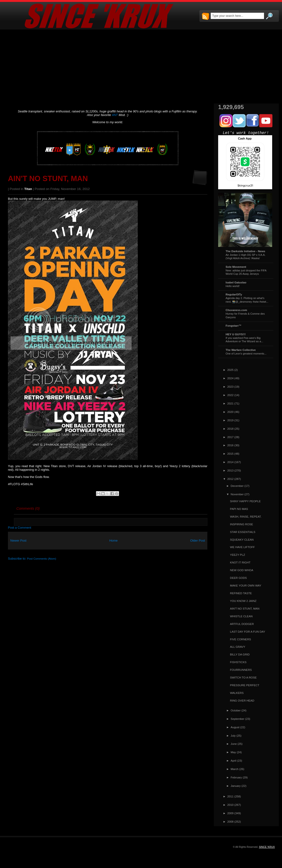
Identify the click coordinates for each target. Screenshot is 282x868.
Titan (28, 189)
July (233, 736)
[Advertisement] (141, 67)
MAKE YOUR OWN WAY (246, 585)
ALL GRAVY (238, 647)
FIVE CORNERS (240, 639)
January (236, 786)
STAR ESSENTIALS (243, 532)
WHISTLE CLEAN (241, 616)
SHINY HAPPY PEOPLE (245, 501)
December (237, 486)
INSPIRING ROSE (241, 524)
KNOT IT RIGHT (240, 562)
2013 (230, 470)
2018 (230, 429)
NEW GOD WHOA (242, 570)
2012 (230, 479)
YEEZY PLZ (237, 555)
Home (113, 541)
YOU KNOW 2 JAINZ (243, 601)
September (237, 719)
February (236, 777)
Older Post (198, 541)
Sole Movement (236, 267)
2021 (230, 403)
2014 (230, 462)
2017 (230, 437)
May (233, 752)
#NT (115, 115)
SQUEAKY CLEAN (242, 540)
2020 (230, 412)
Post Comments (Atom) (42, 559)
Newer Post (18, 541)
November (237, 494)
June (234, 744)
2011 (230, 796)
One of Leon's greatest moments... (246, 354)
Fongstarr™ (234, 326)
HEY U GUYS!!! (236, 334)
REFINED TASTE (241, 593)
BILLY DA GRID (240, 654)
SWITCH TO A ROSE (243, 677)
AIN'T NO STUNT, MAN (48, 179)
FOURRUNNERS (241, 670)
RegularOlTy (234, 294)
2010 (230, 805)
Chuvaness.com (236, 310)
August (235, 727)
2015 (230, 454)
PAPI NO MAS (239, 509)
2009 (230, 813)
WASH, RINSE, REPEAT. (246, 517)
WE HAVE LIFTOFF (242, 547)
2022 (230, 395)
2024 (230, 378)
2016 (230, 445)
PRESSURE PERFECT (245, 685)
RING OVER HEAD (242, 700)
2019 (230, 420)
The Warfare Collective (241, 350)
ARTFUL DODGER (242, 624)
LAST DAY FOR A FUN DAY (248, 632)
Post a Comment (20, 528)
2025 (230, 370)
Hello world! (233, 286)
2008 (230, 822)
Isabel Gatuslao (236, 282)
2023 (230, 387)
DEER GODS (238, 578)
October (236, 710)
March (234, 769)
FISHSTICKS (238, 662)
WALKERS (237, 693)
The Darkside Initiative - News (245, 251)
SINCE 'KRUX (267, 847)
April (233, 761)
